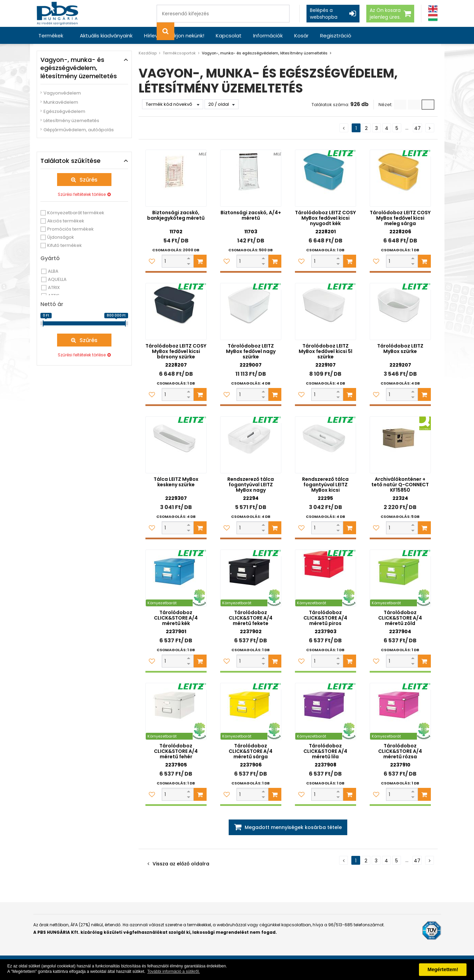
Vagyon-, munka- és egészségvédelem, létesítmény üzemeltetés (265, 53)
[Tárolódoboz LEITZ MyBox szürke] (400, 311)
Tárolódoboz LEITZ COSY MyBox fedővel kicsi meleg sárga (400, 218)
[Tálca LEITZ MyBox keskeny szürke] (176, 445)
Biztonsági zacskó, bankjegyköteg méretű (176, 215)
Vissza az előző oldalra (181, 864)
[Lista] (400, 105)
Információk (268, 36)
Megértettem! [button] (443, 969)
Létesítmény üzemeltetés (71, 121)
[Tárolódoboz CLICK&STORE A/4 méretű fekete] (251, 578)
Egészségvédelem (64, 111)
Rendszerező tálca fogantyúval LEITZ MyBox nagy (251, 485)
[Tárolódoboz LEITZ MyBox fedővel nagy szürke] (251, 311)
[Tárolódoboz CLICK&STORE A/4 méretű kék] (176, 578)
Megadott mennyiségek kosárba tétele (293, 827)
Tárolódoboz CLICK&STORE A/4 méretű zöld (400, 618)
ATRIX (54, 288)
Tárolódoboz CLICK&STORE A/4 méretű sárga (251, 751)
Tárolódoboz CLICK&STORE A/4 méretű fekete (251, 618)
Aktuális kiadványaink (106, 36)
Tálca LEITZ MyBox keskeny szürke (176, 482)
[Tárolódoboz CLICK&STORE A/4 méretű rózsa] (400, 711)
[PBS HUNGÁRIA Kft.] (57, 13)
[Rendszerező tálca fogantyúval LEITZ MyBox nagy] (251, 445)
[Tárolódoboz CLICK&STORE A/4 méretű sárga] (251, 711)
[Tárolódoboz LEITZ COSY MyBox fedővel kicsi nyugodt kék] (326, 178)
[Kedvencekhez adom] (152, 261)
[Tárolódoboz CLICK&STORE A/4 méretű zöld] (400, 578)
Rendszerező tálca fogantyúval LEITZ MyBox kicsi (325, 485)
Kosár (301, 36)
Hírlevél (153, 36)
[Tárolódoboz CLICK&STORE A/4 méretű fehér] (176, 711)
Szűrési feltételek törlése (82, 194)
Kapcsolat (229, 36)
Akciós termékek (66, 221)
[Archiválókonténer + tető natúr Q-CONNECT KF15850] (400, 445)
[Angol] (433, 9)
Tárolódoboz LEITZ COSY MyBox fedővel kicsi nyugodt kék (325, 218)
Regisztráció (336, 36)
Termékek (51, 36)
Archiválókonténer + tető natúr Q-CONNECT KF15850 (400, 485)
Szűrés (89, 180)
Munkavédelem (61, 102)
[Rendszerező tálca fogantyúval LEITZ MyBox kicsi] (326, 445)
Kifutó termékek (65, 245)
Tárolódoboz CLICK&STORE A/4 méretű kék (176, 618)
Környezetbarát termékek (76, 213)
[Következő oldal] (430, 128)
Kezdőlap (148, 53)
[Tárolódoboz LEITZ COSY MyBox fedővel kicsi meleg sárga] (400, 178)
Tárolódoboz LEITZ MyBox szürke (400, 349)
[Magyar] (433, 18)
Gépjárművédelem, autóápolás (79, 130)
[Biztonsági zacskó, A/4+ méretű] (251, 178)
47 (417, 128)
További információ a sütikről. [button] (173, 971)
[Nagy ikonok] (428, 105)
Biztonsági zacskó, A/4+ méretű (251, 215)
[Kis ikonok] (414, 105)
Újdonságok (61, 237)
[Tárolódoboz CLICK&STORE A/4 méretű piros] (326, 578)
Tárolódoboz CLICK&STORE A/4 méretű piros (325, 618)
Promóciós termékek (71, 229)
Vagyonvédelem (62, 93)
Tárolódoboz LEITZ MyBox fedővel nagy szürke (251, 351)
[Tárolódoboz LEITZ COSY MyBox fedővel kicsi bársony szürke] (176, 311)
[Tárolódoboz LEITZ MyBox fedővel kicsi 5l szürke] (326, 311)
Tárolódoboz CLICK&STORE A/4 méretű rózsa (400, 751)
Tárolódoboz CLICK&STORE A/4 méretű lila (325, 751)
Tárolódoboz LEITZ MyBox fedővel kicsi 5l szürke (326, 351)
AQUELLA (57, 279)
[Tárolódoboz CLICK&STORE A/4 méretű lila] (326, 711)
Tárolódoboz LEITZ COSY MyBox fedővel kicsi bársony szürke (176, 351)
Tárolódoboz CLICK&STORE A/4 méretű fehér (176, 751)
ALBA (53, 271)
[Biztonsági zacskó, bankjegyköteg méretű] (176, 178)
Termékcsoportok (179, 53)
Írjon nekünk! (189, 36)
